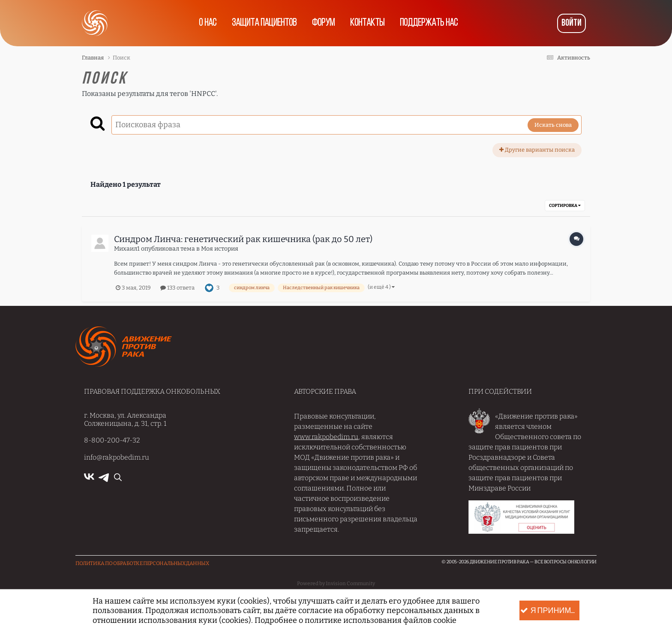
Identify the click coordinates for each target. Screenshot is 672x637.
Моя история (220, 249)
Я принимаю (550, 611)
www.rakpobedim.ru (326, 437)
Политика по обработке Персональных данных (142, 563)
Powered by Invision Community (336, 583)
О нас (208, 23)
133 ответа (177, 288)
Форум (323, 23)
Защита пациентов (264, 23)
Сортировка (565, 206)
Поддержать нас (429, 23)
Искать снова (553, 125)
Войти (571, 23)
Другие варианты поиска (537, 150)
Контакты (367, 23)
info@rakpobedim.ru (117, 457)
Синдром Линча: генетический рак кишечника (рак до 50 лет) (243, 239)
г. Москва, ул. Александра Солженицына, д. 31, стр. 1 (125, 419)
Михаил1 (127, 249)
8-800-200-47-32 (112, 440)
